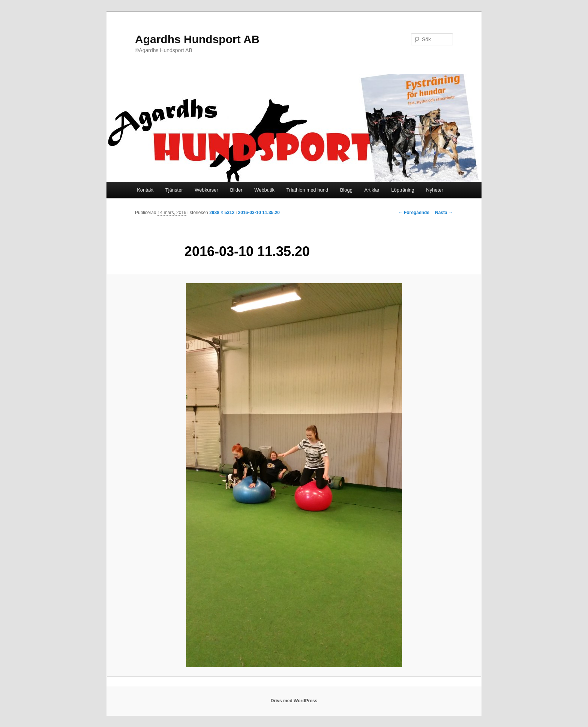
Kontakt (145, 190)
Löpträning (403, 190)
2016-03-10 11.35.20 (259, 213)
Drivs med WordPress (294, 701)
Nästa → (444, 213)
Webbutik (264, 190)
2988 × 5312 (222, 213)
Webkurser (206, 190)
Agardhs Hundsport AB (197, 39)
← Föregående (414, 213)
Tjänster (174, 190)
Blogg (346, 190)
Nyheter (435, 190)
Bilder (236, 190)
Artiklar (372, 190)
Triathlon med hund (307, 190)
